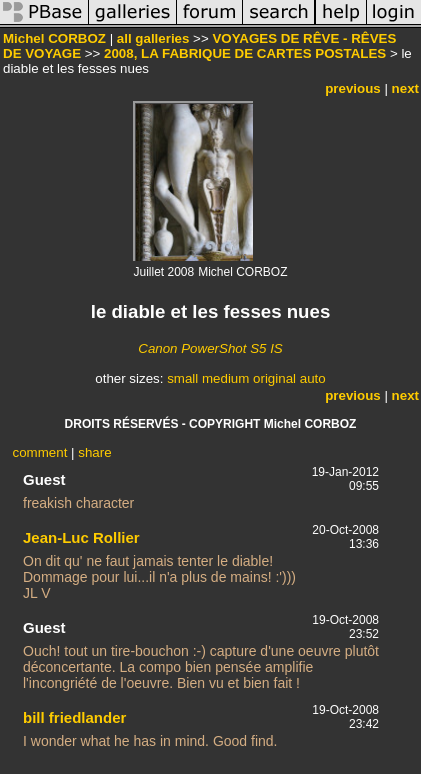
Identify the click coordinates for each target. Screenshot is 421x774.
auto (313, 378)
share (94, 452)
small (182, 378)
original (274, 378)
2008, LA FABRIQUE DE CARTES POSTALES (245, 53)
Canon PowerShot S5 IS (210, 348)
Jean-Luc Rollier (81, 537)
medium (225, 378)
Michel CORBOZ (54, 38)
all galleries (153, 38)
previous (353, 88)
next (405, 88)
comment (40, 452)
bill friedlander (74, 717)
